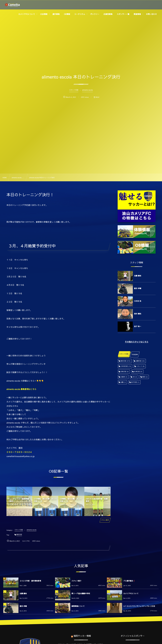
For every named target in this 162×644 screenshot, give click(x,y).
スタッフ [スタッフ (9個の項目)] (140, 366)
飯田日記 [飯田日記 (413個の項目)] (125, 361)
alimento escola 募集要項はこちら (21, 389)
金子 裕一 (138, 326)
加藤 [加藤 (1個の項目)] (123, 382)
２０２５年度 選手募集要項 (30, 581)
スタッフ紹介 (76, 581)
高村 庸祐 (138, 314)
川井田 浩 (138, 301)
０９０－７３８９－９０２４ (19, 452)
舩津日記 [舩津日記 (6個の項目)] (138, 371)
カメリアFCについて (131, 593)
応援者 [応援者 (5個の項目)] (124, 377)
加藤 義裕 (138, 276)
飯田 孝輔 (138, 288)
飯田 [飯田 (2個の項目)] (145, 377)
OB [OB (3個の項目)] (135, 377)
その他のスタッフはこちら (137, 342)
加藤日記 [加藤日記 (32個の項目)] (140, 361)
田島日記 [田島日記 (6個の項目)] (125, 371)
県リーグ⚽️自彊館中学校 (81, 593)
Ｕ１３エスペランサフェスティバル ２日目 (139, 606)
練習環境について (78, 606)
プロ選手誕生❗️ (129, 581)
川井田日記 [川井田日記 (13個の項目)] (126, 366)
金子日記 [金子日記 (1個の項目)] (135, 382)
